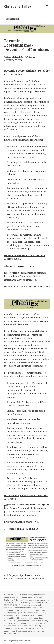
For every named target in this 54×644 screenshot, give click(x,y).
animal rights (27, 595)
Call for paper (38, 597)
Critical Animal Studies (32, 600)
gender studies (10, 623)
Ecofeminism (17, 602)
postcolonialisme (27, 628)
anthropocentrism (11, 615)
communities (9, 618)
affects (23, 613)
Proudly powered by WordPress (17, 640)
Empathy (27, 602)
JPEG (35, 529)
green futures (22, 623)
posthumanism (41, 628)
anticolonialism (39, 615)
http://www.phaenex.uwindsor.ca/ (22, 522)
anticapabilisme (26, 615)
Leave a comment (14, 634)
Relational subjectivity (36, 610)
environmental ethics (40, 602)
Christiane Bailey (18, 6)
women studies (40, 631)
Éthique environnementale (31, 605)
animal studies (39, 595)
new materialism (26, 626)
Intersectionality (35, 623)
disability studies (11, 621)
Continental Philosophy (13, 600)
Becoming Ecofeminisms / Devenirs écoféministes (26, 45)
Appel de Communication (22, 597)
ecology (45, 621)
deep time (38, 618)
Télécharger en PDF (14, 529)
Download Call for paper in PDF (21, 287)
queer (6, 631)
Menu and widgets (47, 9)
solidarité (13, 631)
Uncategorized (10, 613)
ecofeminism (23, 621)
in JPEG (45, 287)
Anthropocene (40, 613)
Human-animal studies (22, 608)
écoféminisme (35, 621)
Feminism (8, 608)
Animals (7, 597)
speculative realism (26, 631)
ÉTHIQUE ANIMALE (12, 605)
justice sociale (21, 610)
